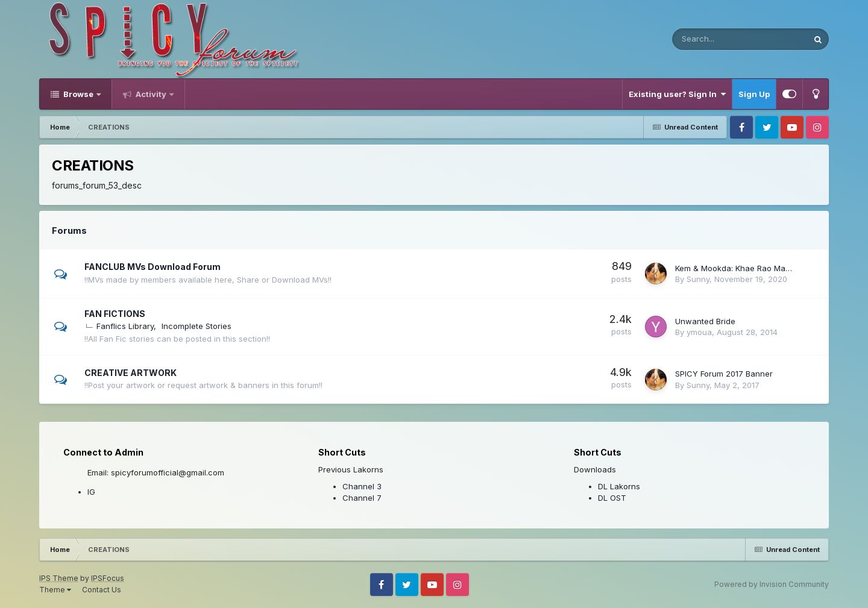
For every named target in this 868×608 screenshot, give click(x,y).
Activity (151, 94)
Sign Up (754, 94)
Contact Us (102, 590)
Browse (78, 94)
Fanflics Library (125, 326)
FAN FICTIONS (115, 314)
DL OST (612, 498)
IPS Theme (59, 578)
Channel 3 (362, 486)
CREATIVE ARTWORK (131, 373)
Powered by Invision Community (772, 584)
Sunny (698, 279)
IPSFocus (108, 578)
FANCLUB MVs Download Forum (153, 267)
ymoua (699, 332)
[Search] (708, 39)
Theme (55, 590)
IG (91, 492)
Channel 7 (362, 498)
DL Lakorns (619, 486)
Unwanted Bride (705, 321)
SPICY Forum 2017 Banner (724, 374)
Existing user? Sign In (677, 94)
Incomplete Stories (197, 326)
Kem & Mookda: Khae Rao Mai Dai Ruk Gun (756, 268)
